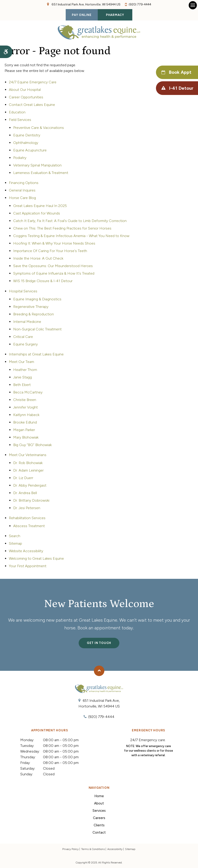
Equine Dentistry (27, 135)
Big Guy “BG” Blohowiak (32, 445)
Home (99, 796)
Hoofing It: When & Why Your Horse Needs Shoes (54, 243)
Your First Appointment (28, 566)
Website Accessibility (26, 551)
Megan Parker (24, 430)
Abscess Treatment (29, 526)
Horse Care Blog (22, 198)
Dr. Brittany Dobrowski (31, 500)
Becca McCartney (28, 392)
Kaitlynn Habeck (26, 415)
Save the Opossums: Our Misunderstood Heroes (53, 266)
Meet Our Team (21, 362)
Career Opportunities (26, 97)
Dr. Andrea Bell (25, 493)
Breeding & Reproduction (34, 314)
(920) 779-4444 (140, 4)
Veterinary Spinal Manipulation (37, 165)
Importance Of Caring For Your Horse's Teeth (50, 251)
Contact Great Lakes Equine (32, 105)
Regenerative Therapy (31, 307)
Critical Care (23, 337)
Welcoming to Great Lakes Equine (36, 558)
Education (17, 112)
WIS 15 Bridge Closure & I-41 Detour (43, 281)
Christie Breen (25, 400)
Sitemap (15, 543)
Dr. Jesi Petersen (27, 508)
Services (99, 811)
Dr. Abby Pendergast (30, 485)
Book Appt (180, 72)
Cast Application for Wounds (37, 213)
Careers (99, 818)
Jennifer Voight (25, 407)
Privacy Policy (70, 849)
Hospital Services (23, 291)
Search (15, 536)
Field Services (20, 120)
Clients (99, 825)
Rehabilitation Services (27, 518)
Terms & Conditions (93, 849)
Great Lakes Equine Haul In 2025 (40, 206)
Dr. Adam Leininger (28, 470)
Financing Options (24, 183)
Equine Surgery (25, 344)
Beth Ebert (22, 385)
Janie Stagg (23, 377)
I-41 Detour (181, 88)
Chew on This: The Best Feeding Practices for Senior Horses (62, 228)
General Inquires (22, 190)
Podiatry (20, 158)
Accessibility (115, 849)
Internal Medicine (27, 322)
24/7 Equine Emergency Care (33, 82)
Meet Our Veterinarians (28, 455)
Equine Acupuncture (30, 150)
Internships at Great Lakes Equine (36, 354)
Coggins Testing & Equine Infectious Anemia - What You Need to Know (71, 236)
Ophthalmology (26, 143)
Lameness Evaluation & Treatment (41, 173)
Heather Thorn (25, 370)
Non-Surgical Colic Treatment (37, 329)
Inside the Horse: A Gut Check (38, 258)
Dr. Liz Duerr (23, 478)
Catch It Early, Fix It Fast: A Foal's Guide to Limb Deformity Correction (70, 221)
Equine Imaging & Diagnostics (37, 299)
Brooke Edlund (25, 422)
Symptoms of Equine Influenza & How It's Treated (54, 273)
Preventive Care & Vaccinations (39, 128)
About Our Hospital (25, 90)
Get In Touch (99, 643)
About (99, 803)
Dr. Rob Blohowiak (28, 463)
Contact (99, 832)
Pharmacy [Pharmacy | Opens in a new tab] (115, 15)
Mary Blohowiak (26, 437)
